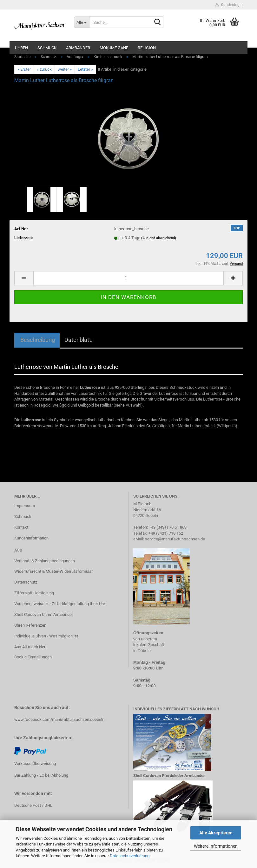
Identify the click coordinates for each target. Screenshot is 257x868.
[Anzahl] (128, 278)
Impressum (25, 506)
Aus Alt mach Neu (30, 647)
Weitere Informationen (216, 846)
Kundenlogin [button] (229, 5)
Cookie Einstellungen (33, 657)
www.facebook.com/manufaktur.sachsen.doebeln (59, 719)
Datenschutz (26, 582)
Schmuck (47, 48)
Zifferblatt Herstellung (34, 593)
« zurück (44, 69)
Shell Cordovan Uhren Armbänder (44, 614)
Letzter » (85, 69)
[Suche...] (82, 22)
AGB (18, 550)
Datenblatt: (78, 340)
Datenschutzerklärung (130, 856)
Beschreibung (37, 340)
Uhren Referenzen (30, 625)
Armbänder (78, 48)
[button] (24, 278)
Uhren (21, 48)
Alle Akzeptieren (216, 833)
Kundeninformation (31, 538)
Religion (147, 48)
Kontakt (21, 527)
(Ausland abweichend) (159, 238)
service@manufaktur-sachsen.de (175, 539)
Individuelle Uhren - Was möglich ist (46, 636)
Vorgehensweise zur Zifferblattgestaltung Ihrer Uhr (60, 604)
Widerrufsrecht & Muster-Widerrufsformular (53, 571)
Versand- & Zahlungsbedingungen (45, 561)
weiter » (65, 69)
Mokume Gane (114, 48)
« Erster (24, 69)
